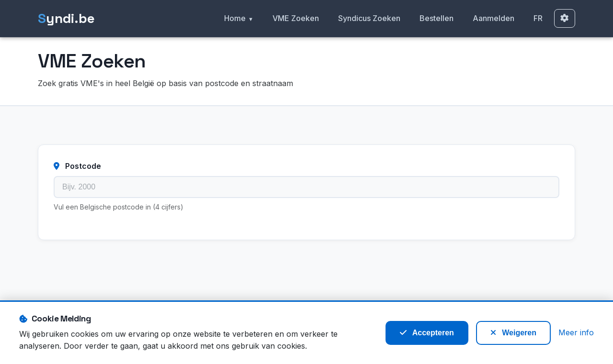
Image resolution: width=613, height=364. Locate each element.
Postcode (77, 166)
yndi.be (66, 18)
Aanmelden (494, 18)
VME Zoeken (296, 18)
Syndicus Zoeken (369, 18)
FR (538, 18)
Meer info (576, 332)
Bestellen (437, 18)
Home (235, 18)
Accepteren (427, 333)
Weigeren (513, 333)
